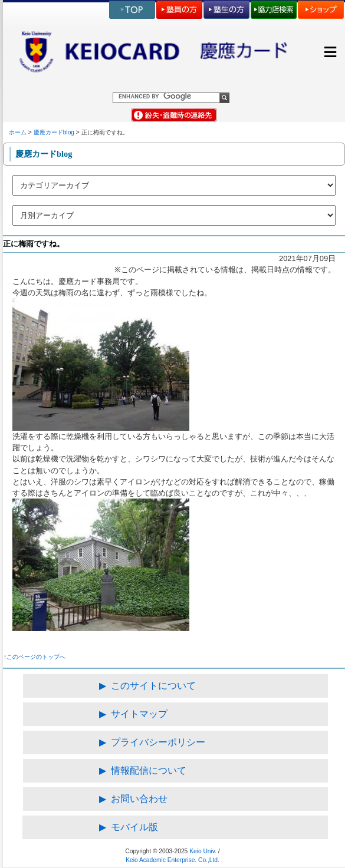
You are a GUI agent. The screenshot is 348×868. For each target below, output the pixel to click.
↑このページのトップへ (35, 657)
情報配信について (149, 770)
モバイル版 (134, 827)
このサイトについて (153, 686)
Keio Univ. (203, 851)
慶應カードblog (54, 132)
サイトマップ (139, 714)
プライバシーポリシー (158, 742)
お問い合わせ (139, 799)
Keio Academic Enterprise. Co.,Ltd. (173, 860)
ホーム (18, 132)
